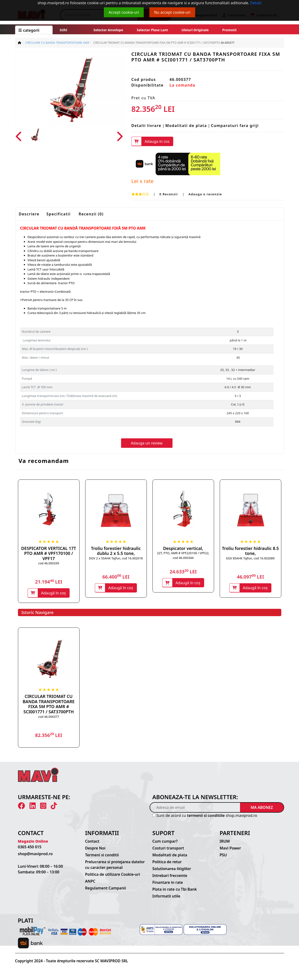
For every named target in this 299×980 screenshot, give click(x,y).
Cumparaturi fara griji (235, 126)
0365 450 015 (30, 847)
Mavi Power (230, 849)
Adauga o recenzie (205, 194)
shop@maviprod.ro (35, 854)
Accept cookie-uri (124, 12)
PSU (223, 855)
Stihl (63, 30)
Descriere (29, 214)
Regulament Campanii (106, 889)
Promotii (229, 30)
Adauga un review (147, 443)
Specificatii (59, 214)
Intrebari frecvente (170, 876)
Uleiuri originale (195, 30)
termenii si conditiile (206, 816)
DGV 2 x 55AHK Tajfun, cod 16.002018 (116, 558)
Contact (92, 842)
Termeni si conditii (102, 855)
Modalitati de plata (186, 126)
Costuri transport (168, 849)
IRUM (225, 842)
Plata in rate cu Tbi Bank (175, 890)
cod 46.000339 (49, 563)
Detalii (256, 3)
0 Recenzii (169, 194)
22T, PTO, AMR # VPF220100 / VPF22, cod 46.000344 (183, 556)
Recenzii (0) (91, 214)
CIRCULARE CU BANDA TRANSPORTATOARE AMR (57, 43)
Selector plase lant (152, 30)
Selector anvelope (108, 30)
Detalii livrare (146, 126)
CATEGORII (29, 30)
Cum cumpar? (165, 842)
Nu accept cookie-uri (172, 12)
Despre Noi (95, 849)
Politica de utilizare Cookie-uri (113, 875)
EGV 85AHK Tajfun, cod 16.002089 (251, 558)
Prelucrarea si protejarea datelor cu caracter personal (115, 865)
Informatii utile (166, 897)
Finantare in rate (168, 883)
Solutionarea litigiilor (172, 869)
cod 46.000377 (49, 717)
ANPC (90, 882)
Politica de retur (167, 862)
